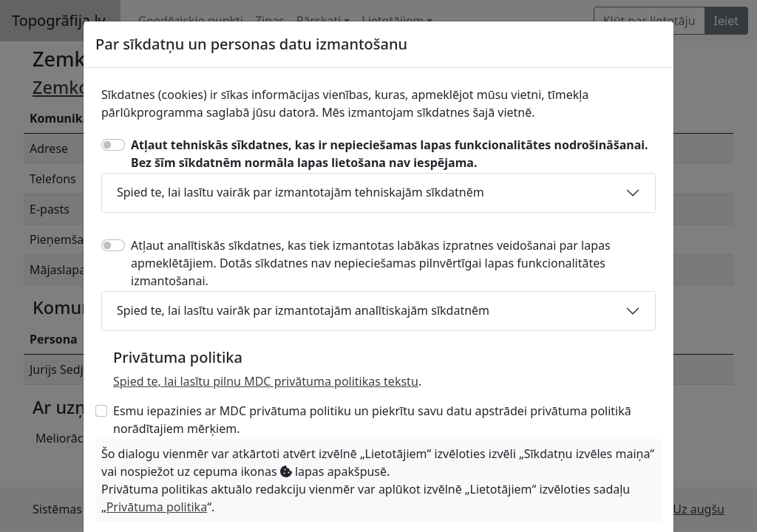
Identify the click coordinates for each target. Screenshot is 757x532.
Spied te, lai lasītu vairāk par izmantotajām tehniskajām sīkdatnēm (301, 192)
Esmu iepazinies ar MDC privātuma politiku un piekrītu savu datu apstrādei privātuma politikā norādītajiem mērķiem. (372, 420)
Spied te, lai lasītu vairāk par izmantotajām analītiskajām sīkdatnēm (303, 310)
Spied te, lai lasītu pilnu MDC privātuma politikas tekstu (266, 381)
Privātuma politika (157, 507)
